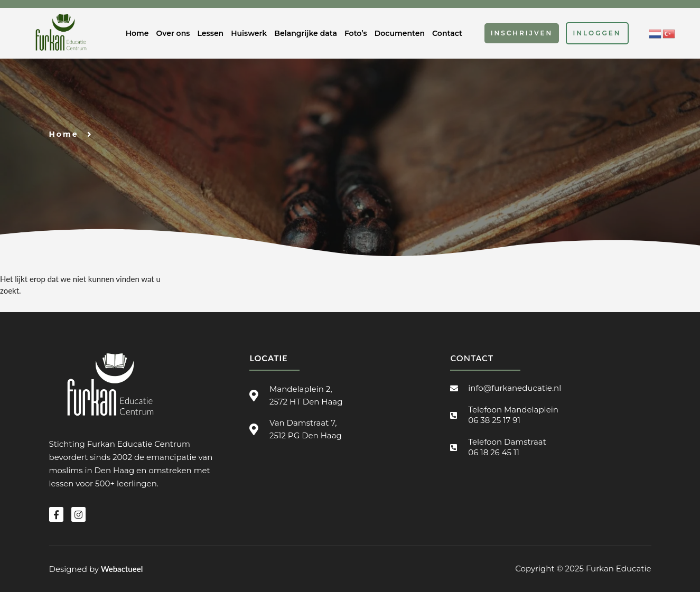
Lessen (210, 33)
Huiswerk (249, 33)
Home (137, 33)
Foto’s (356, 33)
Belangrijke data (306, 33)
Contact (447, 33)
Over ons (173, 33)
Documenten (400, 33)
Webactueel (122, 569)
